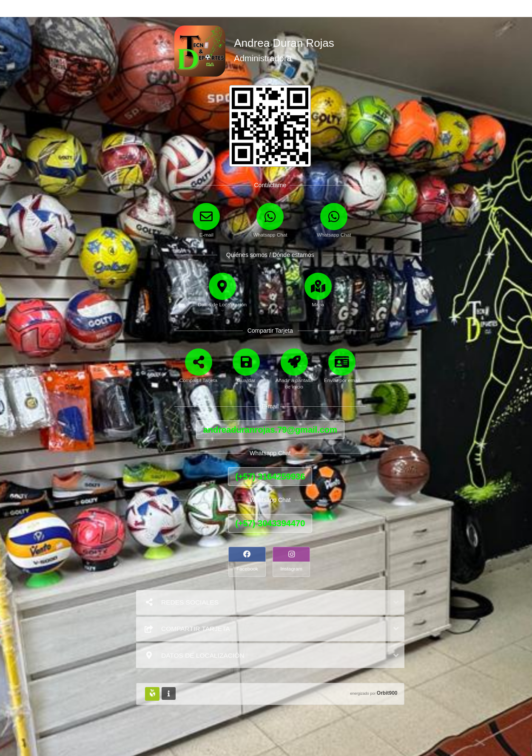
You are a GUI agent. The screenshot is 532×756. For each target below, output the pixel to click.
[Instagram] (292, 562)
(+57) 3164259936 (270, 476)
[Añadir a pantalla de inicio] (294, 376)
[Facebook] (248, 562)
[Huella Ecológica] (152, 694)
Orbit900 (387, 693)
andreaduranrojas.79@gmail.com (270, 430)
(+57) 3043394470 (270, 523)
